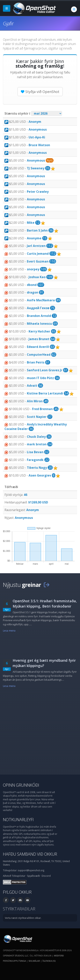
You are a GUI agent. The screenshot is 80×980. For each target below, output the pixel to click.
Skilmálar (34, 961)
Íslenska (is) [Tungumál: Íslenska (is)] (49, 961)
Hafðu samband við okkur (30, 854)
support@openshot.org (31, 870)
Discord (46, 876)
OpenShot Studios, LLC (16, 956)
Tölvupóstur (18, 876)
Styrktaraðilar (19, 909)
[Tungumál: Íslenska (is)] (74, 9)
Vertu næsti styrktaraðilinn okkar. (23, 918)
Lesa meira (9, 631)
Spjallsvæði (33, 876)
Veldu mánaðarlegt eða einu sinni (40, 98)
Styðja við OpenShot (40, 92)
